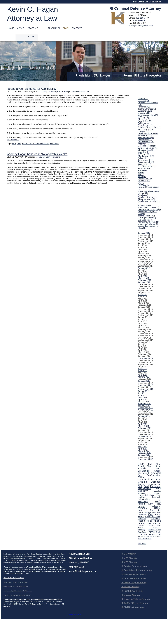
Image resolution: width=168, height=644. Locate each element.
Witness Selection (145, 530)
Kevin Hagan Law (149, 494)
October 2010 (144, 428)
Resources (54, 28)
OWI (151, 506)
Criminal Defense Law (79, 83)
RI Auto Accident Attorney (134, 570)
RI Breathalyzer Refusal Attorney (137, 562)
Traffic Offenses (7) (147, 101)
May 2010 (142, 439)
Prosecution (156, 510)
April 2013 (143, 367)
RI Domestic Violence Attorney (136, 591)
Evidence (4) (144, 115)
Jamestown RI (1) (146, 152)
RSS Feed (142, 535)
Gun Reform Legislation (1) (149, 194)
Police (141, 508)
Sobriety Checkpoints (149, 519)
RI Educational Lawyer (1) (149, 201)
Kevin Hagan (44, 149)
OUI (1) (141, 175)
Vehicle (152, 526)
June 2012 (143, 387)
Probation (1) (144, 160)
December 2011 (145, 400)
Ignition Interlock (149, 489)
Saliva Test (155, 517)
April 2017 (143, 268)
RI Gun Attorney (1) (147, 191)
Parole (158, 506)
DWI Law (52, 83)
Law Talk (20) (144, 173)
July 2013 (142, 360)
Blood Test (145, 458)
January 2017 (144, 274)
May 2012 (142, 389)
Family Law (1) (144, 99)
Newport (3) (143, 123)
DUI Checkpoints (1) (147, 158)
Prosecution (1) (145, 127)
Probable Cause (153, 508)
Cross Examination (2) (148, 125)
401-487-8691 (140, 20)
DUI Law (42, 83)
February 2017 (145, 272)
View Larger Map (75, 606)
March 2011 (143, 418)
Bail (150, 456)
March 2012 (143, 393)
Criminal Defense (41, 135)
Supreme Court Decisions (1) (145, 104)
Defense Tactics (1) (147, 138)
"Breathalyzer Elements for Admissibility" (32, 81)
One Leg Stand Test (152, 504)
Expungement (144, 480)
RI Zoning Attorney (130, 578)
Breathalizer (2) (145, 132)
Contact (78, 28)
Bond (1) (142, 168)
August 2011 (144, 408)
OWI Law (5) (143, 146)
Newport (56, 149)
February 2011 (145, 420)
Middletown (155, 498)
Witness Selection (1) (148, 140)
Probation (142, 510)
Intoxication (144, 491)
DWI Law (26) (144, 109)
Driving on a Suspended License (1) (149, 184)
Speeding (141, 521)
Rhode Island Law (149, 514)
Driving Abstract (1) (147, 210)
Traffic (151, 524)
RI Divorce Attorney (131, 587)
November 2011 (145, 402)
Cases (157, 462)
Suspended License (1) (148, 218)
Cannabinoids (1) (145, 212)
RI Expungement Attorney (134, 566)
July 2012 (142, 385)
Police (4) (142, 150)
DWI (19, 135)
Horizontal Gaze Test (149, 487)
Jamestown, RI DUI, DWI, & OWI (15, 574)
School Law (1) (144, 197)
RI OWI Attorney (129, 554)
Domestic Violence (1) (148, 216)
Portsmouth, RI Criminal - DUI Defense (18, 583)
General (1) (143, 90)
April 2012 (143, 391)
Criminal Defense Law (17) (148, 95)
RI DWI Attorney (129, 550)
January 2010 (144, 447)
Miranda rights (149, 500)
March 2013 (143, 369)
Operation (142, 506)
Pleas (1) (142, 220)
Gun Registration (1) (147, 189)
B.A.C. (141, 456)
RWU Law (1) (144, 177)
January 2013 (144, 373)
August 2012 (144, 383)
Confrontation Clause (149, 468)
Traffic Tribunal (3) (146, 208)
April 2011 (143, 416)
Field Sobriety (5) (146, 117)
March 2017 (143, 270)
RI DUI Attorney (129, 546)
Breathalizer (144, 463)
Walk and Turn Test (153, 528)
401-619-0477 (142, 18)
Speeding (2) (144, 144)
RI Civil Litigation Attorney (134, 599)
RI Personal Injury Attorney (134, 574)
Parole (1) (142, 162)
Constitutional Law (149, 471)
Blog (67, 28)
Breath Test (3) (145, 113)
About (21, 28)
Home (11, 28)
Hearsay (157, 485)
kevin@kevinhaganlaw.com (141, 26)
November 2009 (145, 451)
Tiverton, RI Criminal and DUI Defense (17, 587)
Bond (158, 458)
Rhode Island (145, 512)
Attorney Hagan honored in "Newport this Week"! (37, 146)
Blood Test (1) (144, 111)
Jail (159, 491)
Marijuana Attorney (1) (148, 214)
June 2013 (143, 363)
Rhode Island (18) (146, 134)
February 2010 (145, 445)
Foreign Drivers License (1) (149, 180)
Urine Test (142, 526)
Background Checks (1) (148, 199)
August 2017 (144, 260)
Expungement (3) (146, 129)
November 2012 (145, 377)
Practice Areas (37, 28)
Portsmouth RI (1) (146, 154)
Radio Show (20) (145, 171)
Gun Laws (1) (144, 187)
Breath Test (62, 83)
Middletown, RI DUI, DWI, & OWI (16, 578)
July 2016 (142, 287)
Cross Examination (149, 476)
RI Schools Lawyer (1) (147, 203)
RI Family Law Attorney (132, 583)
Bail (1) (141, 166)
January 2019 (144, 225)
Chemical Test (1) (146, 142)
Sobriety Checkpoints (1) (149, 119)
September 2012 (145, 381)
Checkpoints (144, 465)
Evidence (54, 135)
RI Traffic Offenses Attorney (135, 595)
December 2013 (145, 350)
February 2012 (145, 395)
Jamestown (143, 493)
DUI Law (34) (144, 92)
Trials (158, 524)
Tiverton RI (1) (144, 156)
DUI (14, 135)
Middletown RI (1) (146, 148)
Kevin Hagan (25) (146, 121)
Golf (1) (141, 205)
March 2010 (143, 443)
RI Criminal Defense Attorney (135, 558)
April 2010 (143, 441)
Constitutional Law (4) (148, 107)
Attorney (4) (143, 136)
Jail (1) (141, 164)
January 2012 (144, 398)
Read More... (13, 131)
